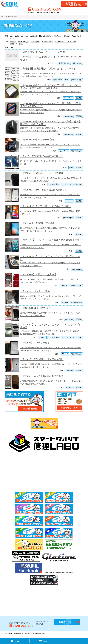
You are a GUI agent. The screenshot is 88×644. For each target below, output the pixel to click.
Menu (44, 641)
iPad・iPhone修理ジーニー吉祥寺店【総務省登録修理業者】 (28, 634)
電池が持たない (23, 42)
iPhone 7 (67, 36)
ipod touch (34, 36)
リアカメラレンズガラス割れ (65, 42)
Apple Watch (77, 36)
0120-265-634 (44, 9)
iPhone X (52, 36)
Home (15, 641)
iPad (13, 38)
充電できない (36, 42)
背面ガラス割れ (17, 44)
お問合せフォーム (67, 622)
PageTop (73, 641)
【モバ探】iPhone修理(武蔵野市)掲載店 (59, 572)
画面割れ (13, 42)
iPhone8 (59, 36)
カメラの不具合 (48, 42)
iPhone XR (43, 36)
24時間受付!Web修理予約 (74, 4)
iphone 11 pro (23, 36)
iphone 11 (13, 36)
